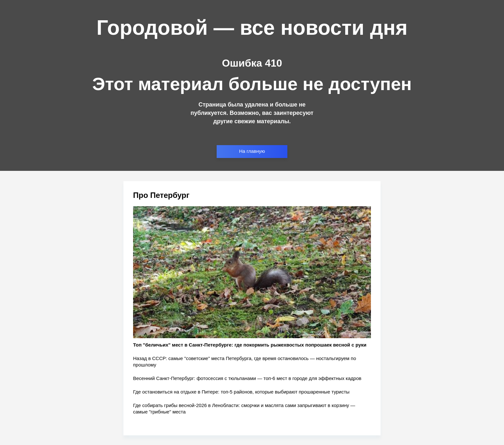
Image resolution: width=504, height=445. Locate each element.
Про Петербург (161, 195)
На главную (252, 151)
